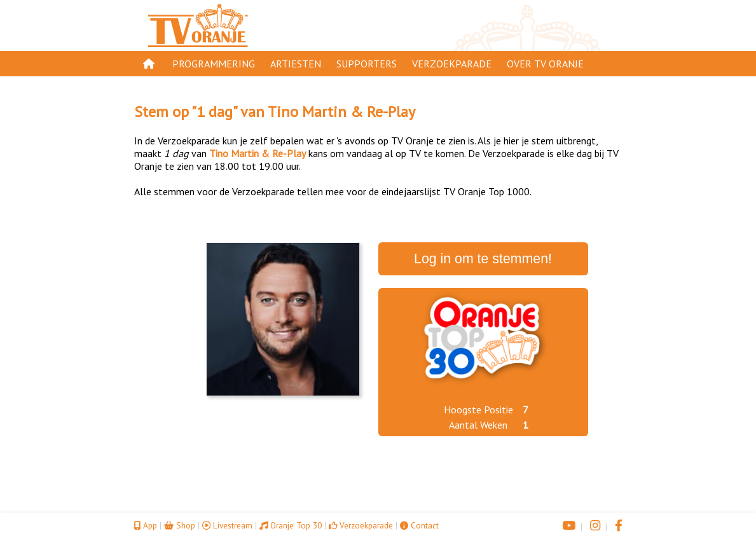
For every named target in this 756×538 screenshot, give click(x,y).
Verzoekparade (452, 64)
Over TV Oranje (545, 64)
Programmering (214, 64)
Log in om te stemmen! (483, 259)
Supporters (367, 64)
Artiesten (296, 64)
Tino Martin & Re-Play (341, 112)
